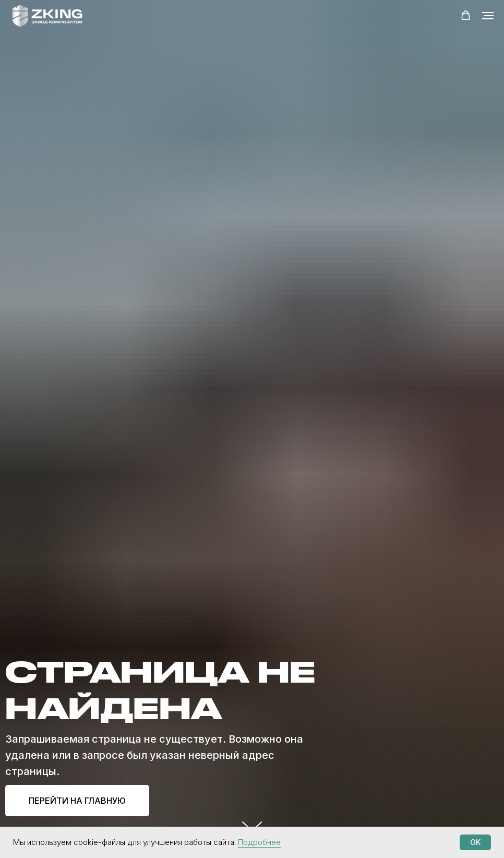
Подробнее (259, 842)
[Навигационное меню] (488, 16)
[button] (466, 15)
